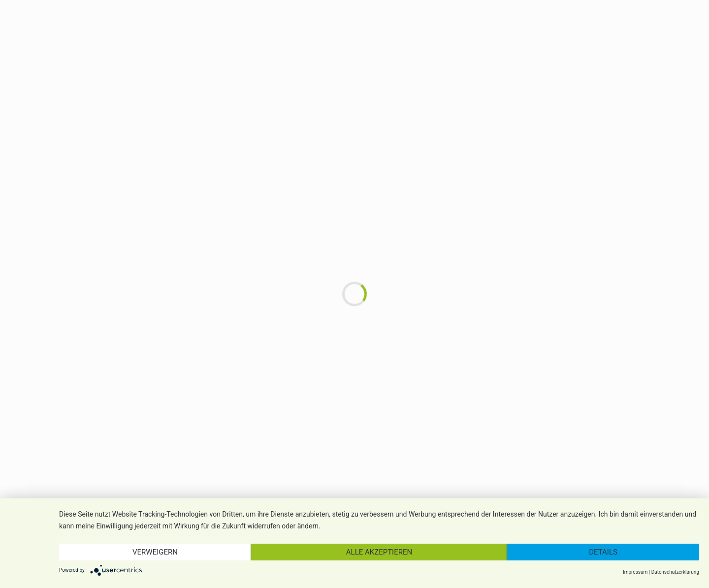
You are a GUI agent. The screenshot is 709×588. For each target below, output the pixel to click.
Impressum (635, 572)
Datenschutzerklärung (675, 572)
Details (603, 552)
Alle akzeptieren (379, 552)
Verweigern (155, 552)
